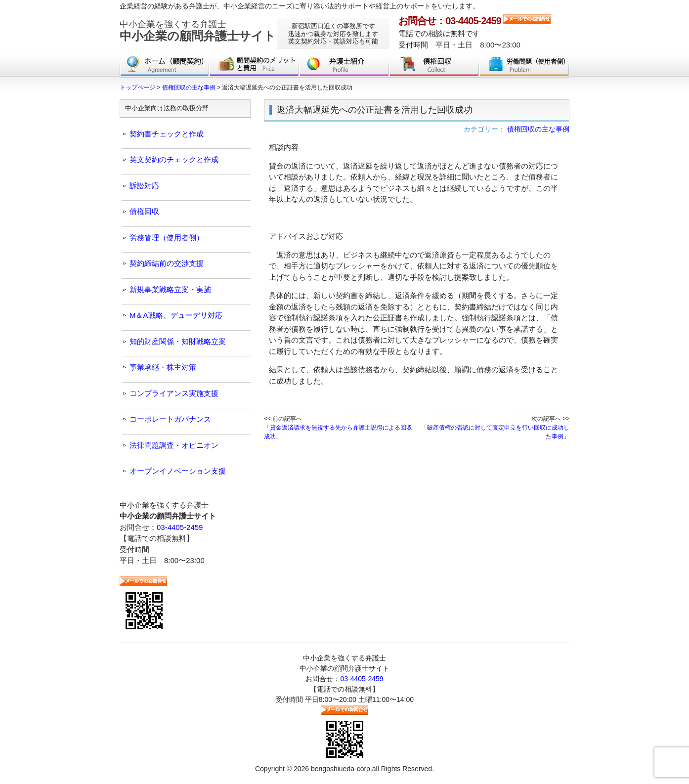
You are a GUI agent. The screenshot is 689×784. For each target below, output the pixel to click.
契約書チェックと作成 (167, 134)
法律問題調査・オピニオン (174, 445)
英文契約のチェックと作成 (174, 159)
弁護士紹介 (344, 67)
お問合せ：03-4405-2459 (450, 21)
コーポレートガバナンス (170, 419)
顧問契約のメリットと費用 (255, 67)
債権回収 (434, 67)
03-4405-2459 (180, 527)
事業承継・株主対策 (163, 367)
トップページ (165, 67)
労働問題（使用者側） (524, 67)
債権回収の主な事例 (538, 129)
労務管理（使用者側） (167, 238)
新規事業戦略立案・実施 (170, 289)
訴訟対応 (144, 186)
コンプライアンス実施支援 (174, 393)
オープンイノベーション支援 (178, 471)
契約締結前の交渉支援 (167, 263)
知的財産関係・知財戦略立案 (178, 341)
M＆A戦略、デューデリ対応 (176, 315)
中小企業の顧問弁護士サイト (198, 31)
